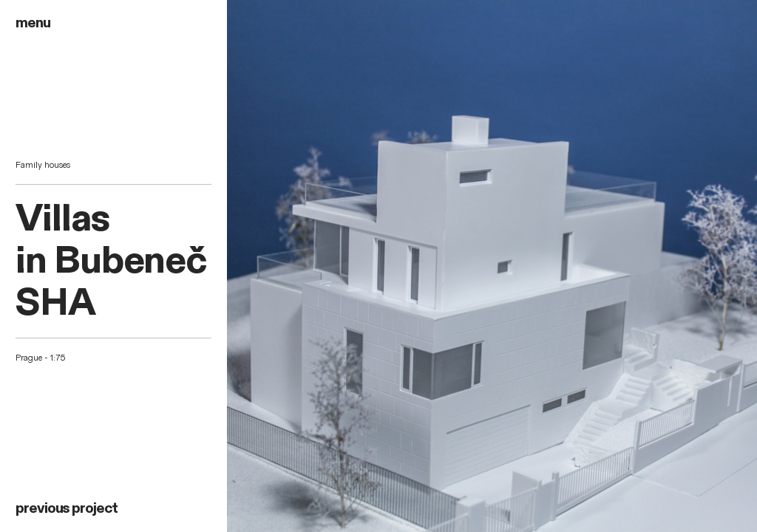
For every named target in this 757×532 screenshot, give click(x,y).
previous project (67, 508)
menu (33, 23)
